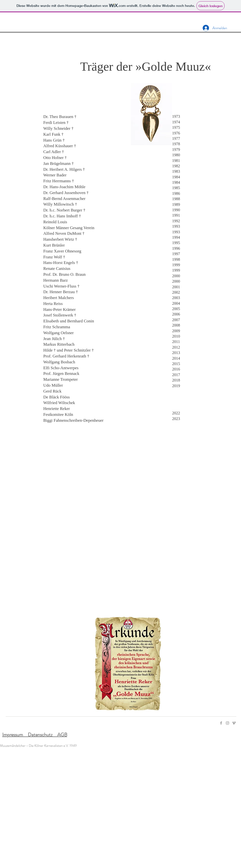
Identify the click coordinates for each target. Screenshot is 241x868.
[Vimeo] (234, 723)
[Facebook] (221, 723)
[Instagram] (227, 723)
